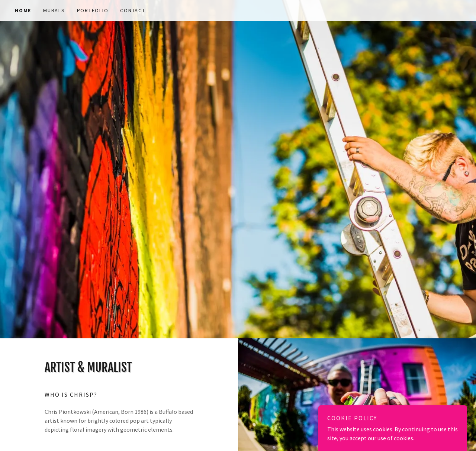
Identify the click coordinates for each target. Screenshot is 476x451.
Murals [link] (54, 10)
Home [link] (23, 10)
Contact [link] (133, 10)
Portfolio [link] (93, 10)
